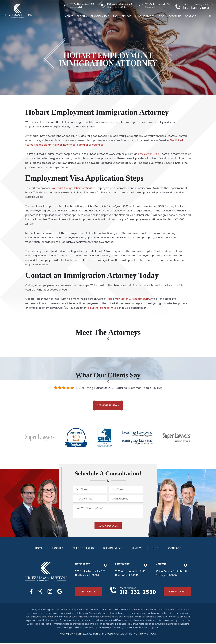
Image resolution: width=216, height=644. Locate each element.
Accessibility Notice (126, 635)
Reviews (126, 16)
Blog (162, 16)
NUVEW (64, 635)
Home (37, 548)
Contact (190, 16)
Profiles (82, 16)
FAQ (115, 16)
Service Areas (113, 548)
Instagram (50, 592)
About (69, 16)
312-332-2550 (198, 8)
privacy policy (148, 635)
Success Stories (145, 16)
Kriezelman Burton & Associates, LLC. (129, 299)
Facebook (31, 592)
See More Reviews (108, 406)
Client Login (177, 592)
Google (61, 592)
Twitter (40, 592)
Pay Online (175, 16)
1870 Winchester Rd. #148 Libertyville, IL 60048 (120, 6)
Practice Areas (100, 16)
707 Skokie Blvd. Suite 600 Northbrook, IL (82, 6)
